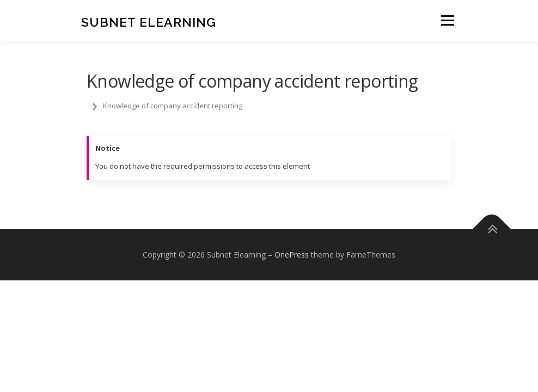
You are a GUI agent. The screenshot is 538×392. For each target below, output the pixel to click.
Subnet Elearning (149, 22)
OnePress (292, 255)
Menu (447, 20)
